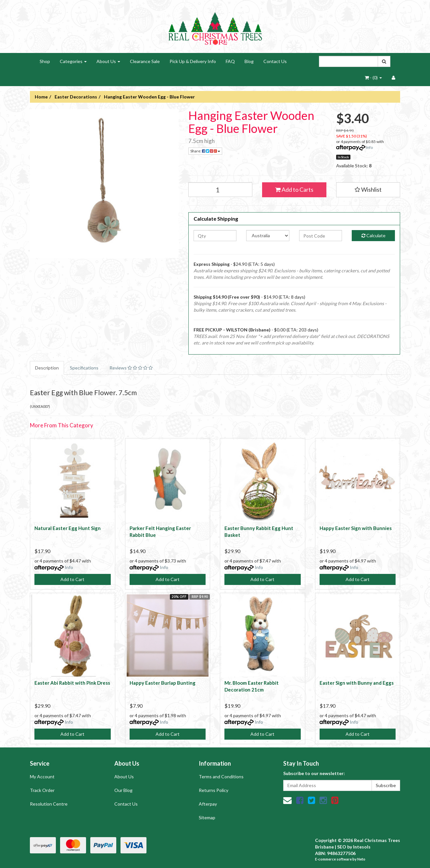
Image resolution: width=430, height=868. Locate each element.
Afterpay (208, 804)
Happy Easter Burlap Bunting (163, 683)
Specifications (84, 368)
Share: (205, 151)
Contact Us (275, 61)
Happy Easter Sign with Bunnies (356, 528)
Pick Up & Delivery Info (193, 61)
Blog (249, 61)
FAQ (230, 61)
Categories (73, 61)
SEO (342, 847)
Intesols (362, 847)
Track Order (42, 790)
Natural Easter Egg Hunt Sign (68, 528)
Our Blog (123, 790)
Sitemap (207, 817)
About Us (108, 61)
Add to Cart (72, 579)
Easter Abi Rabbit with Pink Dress (72, 683)
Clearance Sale (145, 61)
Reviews (131, 368)
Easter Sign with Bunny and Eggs (357, 683)
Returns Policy (214, 790)
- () (373, 78)
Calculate (373, 235)
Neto (361, 859)
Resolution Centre (49, 804)
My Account (42, 777)
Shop (45, 61)
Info (369, 147)
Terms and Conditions (221, 777)
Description (47, 368)
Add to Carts (294, 189)
